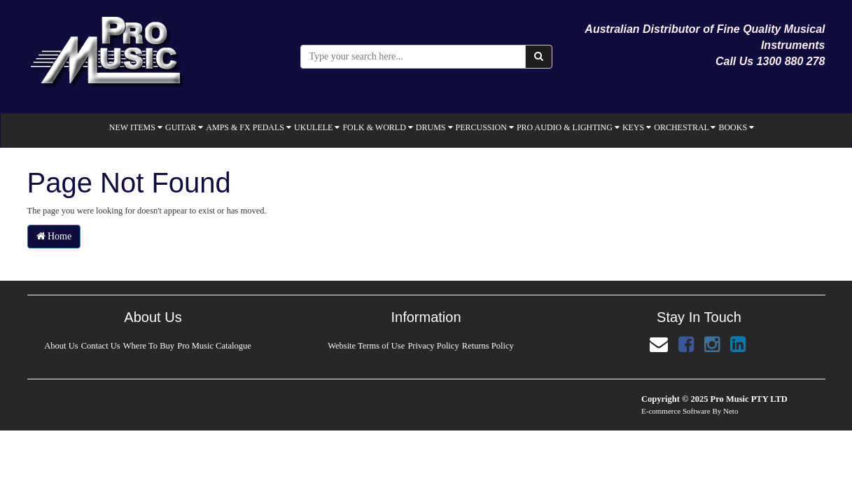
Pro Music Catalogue (215, 346)
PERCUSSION (485, 127)
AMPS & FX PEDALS (249, 127)
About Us (61, 346)
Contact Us (100, 346)
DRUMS (434, 127)
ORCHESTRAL (685, 127)
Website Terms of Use (366, 346)
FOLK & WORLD (377, 127)
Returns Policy (488, 346)
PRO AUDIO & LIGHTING (568, 127)
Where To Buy (149, 346)
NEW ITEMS (136, 127)
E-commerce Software (676, 411)
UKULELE (317, 127)
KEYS (637, 127)
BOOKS (736, 127)
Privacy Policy (433, 346)
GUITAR (184, 127)
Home (54, 236)
